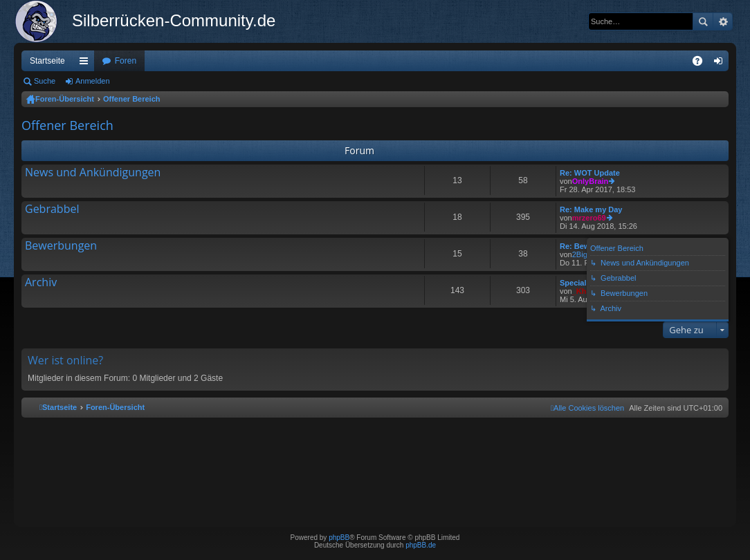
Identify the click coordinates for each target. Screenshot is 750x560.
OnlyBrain (591, 181)
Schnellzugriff (86, 64)
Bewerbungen (61, 246)
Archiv (41, 283)
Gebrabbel (52, 209)
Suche (703, 21)
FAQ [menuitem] (702, 64)
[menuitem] (587, 408)
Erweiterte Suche (723, 21)
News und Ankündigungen (93, 173)
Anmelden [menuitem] (721, 64)
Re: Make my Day (591, 209)
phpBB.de (421, 545)
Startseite (47, 61)
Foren (126, 61)
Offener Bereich (132, 99)
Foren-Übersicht (65, 99)
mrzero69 (589, 218)
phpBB (339, 538)
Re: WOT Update (590, 173)
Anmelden (93, 81)
